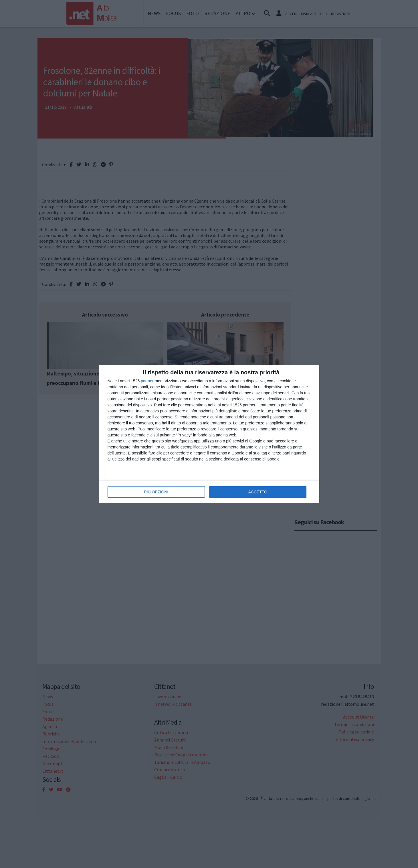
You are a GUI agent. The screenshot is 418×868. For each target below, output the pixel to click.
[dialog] (209, 434)
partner (147, 381)
